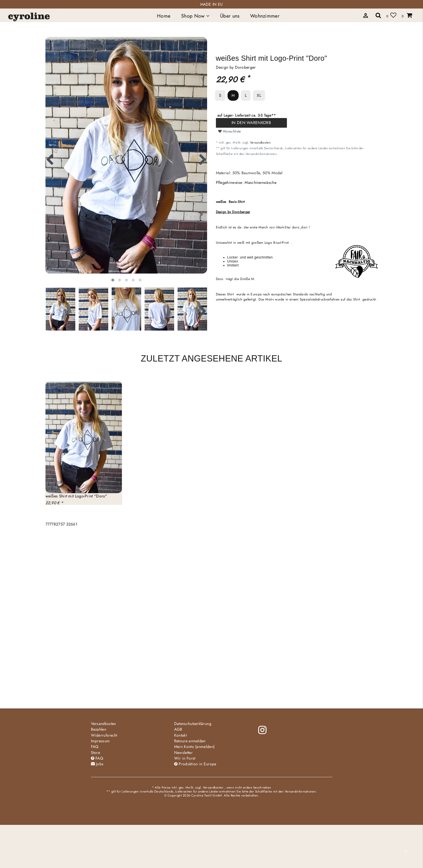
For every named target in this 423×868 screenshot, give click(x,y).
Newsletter (183, 753)
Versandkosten (260, 142)
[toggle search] (378, 15)
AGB (178, 729)
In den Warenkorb (251, 123)
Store (96, 753)
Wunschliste (230, 131)
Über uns (230, 16)
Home (163, 16)
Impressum (100, 741)
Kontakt (180, 735)
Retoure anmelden (190, 741)
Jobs (97, 764)
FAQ (95, 747)
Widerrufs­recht (104, 735)
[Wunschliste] (391, 15)
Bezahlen (99, 729)
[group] (84, 437)
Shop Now (195, 16)
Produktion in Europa (195, 764)
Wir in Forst (185, 758)
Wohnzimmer (265, 16)
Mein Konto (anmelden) (194, 747)
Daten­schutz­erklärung (193, 724)
